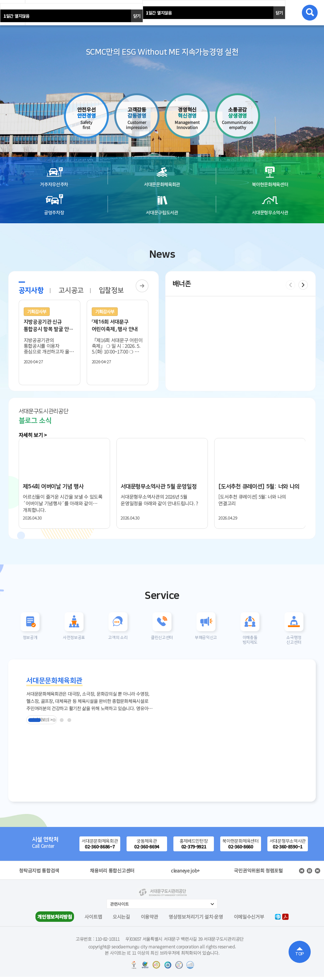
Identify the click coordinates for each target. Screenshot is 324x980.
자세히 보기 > (33, 435)
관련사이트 (119, 907)
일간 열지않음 (159, 13)
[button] (303, 285)
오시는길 (121, 920)
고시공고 (71, 290)
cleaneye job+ (258, 874)
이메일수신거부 (249, 920)
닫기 (279, 13)
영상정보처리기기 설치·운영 (196, 920)
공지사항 (31, 290)
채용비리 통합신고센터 (185, 874)
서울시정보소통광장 (39, 874)
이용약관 (150, 920)
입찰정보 (111, 290)
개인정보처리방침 (55, 920)
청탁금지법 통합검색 (112, 874)
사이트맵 (93, 920)
